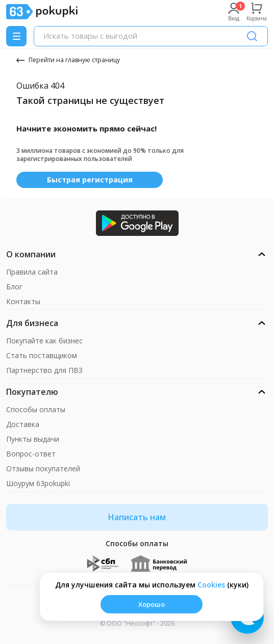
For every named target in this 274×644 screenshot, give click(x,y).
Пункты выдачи (33, 439)
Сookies (211, 585)
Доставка (23, 424)
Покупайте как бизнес (44, 341)
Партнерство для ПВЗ (44, 370)
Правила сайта (32, 272)
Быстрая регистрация (90, 180)
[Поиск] (252, 36)
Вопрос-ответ (31, 454)
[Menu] (16, 36)
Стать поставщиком (42, 355)
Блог (14, 287)
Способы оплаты (36, 409)
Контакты (23, 301)
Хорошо (152, 604)
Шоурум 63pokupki (38, 483)
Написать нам (137, 517)
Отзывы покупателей (43, 468)
